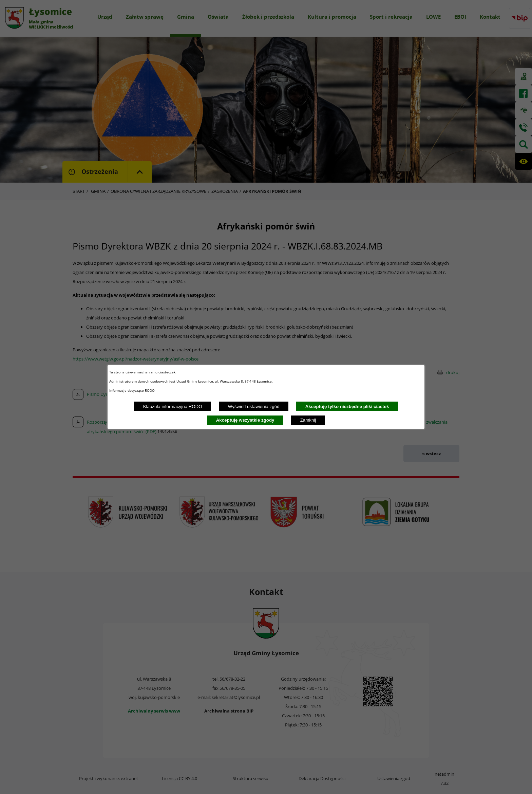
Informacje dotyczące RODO (132, 390)
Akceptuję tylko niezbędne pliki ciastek (347, 407)
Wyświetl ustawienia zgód (254, 407)
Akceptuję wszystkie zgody (245, 420)
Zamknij (308, 420)
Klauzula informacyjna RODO (173, 407)
